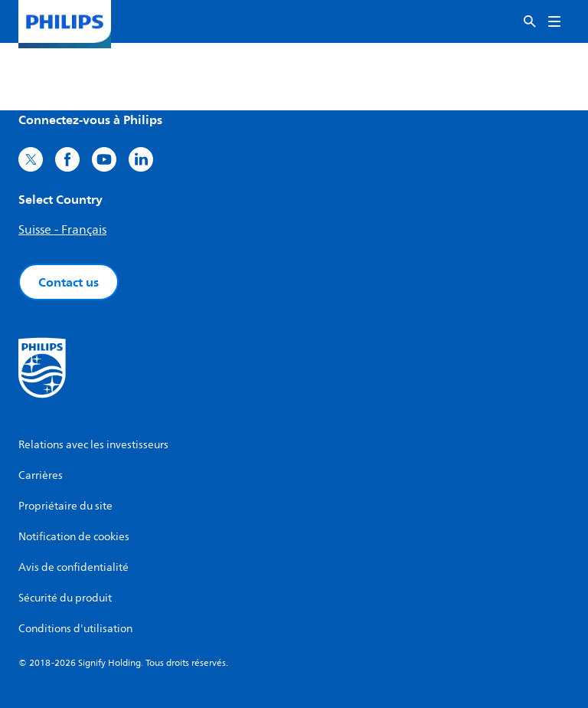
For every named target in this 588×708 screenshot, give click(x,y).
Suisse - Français (62, 230)
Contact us (69, 282)
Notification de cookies (74, 537)
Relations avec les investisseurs (93, 445)
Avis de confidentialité (73, 567)
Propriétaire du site (65, 506)
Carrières (41, 475)
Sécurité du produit (65, 598)
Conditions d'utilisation (75, 629)
